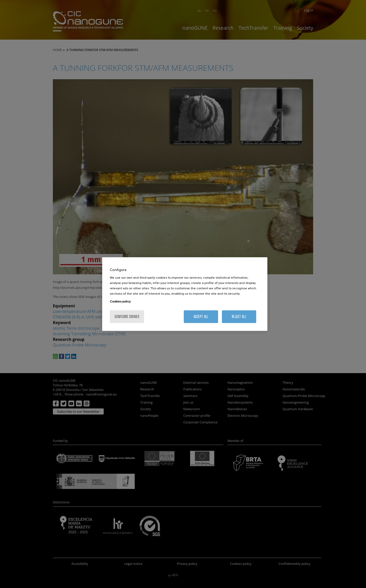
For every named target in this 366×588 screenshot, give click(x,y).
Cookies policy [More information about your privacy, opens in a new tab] (120, 301)
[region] (185, 294)
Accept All (201, 317)
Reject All (239, 317)
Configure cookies (127, 317)
